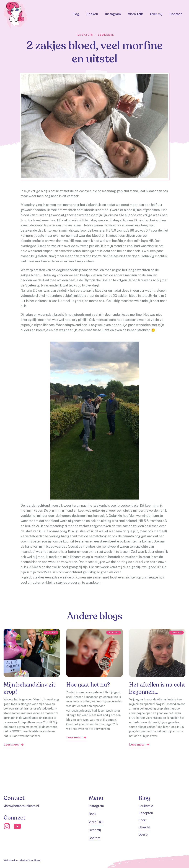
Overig (143, 834)
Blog (76, 14)
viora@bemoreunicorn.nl (21, 806)
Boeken (92, 14)
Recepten (146, 813)
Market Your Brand (30, 861)
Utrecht (144, 827)
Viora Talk (135, 14)
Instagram (113, 14)
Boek (93, 814)
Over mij (156, 14)
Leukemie (146, 806)
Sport (143, 820)
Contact (176, 14)
